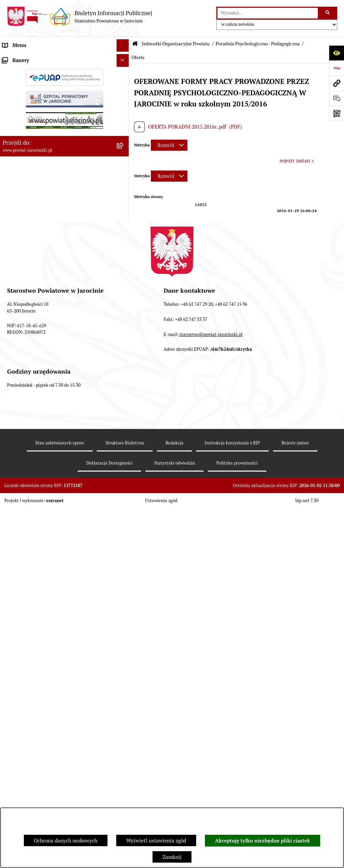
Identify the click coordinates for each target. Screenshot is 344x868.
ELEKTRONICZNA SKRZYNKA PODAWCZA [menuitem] (51, 605)
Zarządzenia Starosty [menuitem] (27, 70)
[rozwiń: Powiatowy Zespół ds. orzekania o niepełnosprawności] (124, 147)
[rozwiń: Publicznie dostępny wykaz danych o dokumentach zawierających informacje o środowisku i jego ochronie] (124, 630)
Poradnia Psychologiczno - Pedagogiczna (258, 44)
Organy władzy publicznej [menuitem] (32, 58)
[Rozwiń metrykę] (169, 145)
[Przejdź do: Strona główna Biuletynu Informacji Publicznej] (135, 44)
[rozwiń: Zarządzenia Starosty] (124, 71)
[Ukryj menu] (123, 46)
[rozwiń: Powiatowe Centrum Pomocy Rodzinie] (124, 129)
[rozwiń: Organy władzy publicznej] (124, 58)
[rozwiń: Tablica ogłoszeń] (124, 522)
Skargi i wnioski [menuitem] (21, 509)
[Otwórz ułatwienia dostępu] (336, 53)
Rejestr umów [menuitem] (18, 567)
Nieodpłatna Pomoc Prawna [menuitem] (34, 678)
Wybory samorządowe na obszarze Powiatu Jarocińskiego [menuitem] (52, 662)
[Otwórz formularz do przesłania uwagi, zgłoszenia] (336, 98)
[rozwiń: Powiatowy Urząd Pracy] (124, 113)
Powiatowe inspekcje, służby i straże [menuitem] (44, 459)
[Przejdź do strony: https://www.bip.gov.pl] (336, 68)
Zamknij (172, 857)
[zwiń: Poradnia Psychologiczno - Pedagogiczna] (124, 188)
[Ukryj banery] (123, 706)
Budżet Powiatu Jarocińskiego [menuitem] (37, 471)
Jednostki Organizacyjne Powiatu (176, 44)
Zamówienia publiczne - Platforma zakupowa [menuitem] (54, 534)
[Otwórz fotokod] (336, 113)
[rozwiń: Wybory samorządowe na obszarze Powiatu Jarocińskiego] (124, 658)
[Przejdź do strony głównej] (79, 17)
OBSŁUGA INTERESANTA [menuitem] (31, 592)
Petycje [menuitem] (11, 690)
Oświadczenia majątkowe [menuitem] (32, 580)
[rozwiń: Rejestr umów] (124, 567)
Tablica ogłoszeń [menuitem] (22, 522)
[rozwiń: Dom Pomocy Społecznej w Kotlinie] (124, 442)
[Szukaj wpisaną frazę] (328, 13)
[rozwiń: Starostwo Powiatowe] (124, 83)
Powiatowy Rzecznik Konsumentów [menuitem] (43, 617)
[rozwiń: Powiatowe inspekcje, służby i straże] (124, 459)
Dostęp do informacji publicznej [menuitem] (39, 497)
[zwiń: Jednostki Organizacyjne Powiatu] (124, 96)
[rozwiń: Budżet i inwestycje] (124, 357)
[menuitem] (64, 113)
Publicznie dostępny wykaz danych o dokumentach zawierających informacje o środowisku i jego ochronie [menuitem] (50, 637)
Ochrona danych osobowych (66, 841)
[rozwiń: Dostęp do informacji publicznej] (124, 497)
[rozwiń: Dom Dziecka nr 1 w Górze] (124, 408)
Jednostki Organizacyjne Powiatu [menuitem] (41, 95)
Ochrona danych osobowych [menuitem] (34, 484)
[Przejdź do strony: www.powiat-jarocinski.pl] (336, 83)
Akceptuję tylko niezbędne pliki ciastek (263, 841)
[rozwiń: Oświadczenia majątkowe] (124, 580)
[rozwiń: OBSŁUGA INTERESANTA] (124, 593)
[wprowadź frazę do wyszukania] (268, 13)
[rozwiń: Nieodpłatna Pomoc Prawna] (124, 678)
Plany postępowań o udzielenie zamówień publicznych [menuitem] (51, 551)
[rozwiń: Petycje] (124, 691)
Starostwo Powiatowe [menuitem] (27, 83)
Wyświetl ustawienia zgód (156, 841)
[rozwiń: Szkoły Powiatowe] (124, 171)
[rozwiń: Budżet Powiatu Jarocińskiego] (124, 472)
